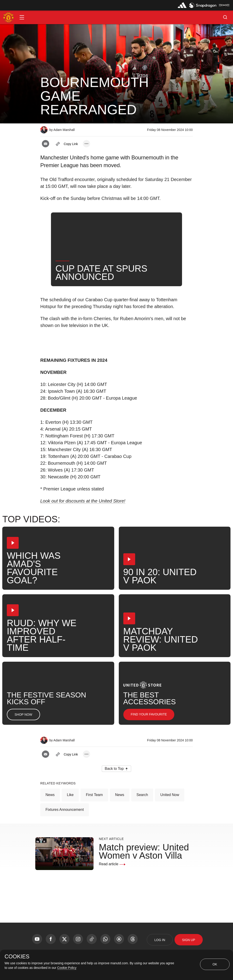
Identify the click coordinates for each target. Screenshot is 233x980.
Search (142, 795)
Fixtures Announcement (65, 810)
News (50, 795)
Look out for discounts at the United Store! (83, 501)
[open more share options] (86, 144)
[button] (22, 17)
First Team (94, 795)
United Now (170, 795)
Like (70, 795)
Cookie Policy (67, 968)
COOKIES (17, 957)
